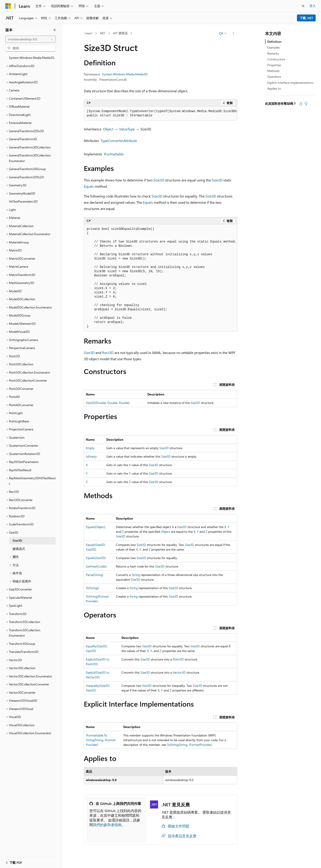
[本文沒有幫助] (306, 104)
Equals (89, 186)
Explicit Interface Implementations (290, 83)
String (136, 575)
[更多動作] (233, 33)
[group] (160, 114)
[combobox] (31, 39)
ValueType (127, 129)
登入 (313, 6)
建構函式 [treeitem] (19, 549)
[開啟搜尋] (303, 6)
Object (108, 129)
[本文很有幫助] (301, 104)
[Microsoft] (8, 6)
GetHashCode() (96, 566)
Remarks (273, 53)
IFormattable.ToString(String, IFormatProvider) (101, 740)
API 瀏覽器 (120, 33)
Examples (274, 47)
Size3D (159, 180)
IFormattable (114, 154)
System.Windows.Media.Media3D (125, 74)
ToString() (92, 588)
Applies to (274, 88)
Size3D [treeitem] (17, 540)
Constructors (276, 59)
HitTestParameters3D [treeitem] (23, 201)
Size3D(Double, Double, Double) (108, 403)
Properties (274, 65)
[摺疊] (55, 30)
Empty (90, 448)
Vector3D (179, 672)
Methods (273, 71)
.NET (102, 33)
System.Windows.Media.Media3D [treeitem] (32, 58)
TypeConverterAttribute (119, 141)
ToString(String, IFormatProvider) (189, 745)
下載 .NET (306, 18)
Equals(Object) (96, 527)
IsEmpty (91, 456)
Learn (88, 33)
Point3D (178, 659)
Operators (274, 77)
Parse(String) (95, 575)
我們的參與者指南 (107, 825)
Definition (274, 42)
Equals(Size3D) (96, 558)
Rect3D (108, 353)
